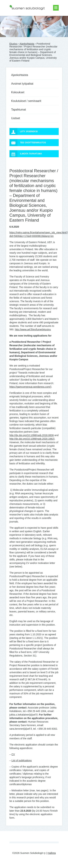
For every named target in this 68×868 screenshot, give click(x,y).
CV (13, 754)
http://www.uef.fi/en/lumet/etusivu (33, 329)
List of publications (22, 760)
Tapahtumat (19, 110)
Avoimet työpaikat (22, 84)
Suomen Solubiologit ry (22, 17)
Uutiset (16, 118)
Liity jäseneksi (24, 132)
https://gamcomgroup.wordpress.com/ (30, 387)
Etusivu (14, 44)
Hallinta (52, 853)
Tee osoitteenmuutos (28, 143)
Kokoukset (18, 92)
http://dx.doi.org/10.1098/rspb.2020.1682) (32, 439)
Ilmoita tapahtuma (26, 154)
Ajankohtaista (27, 44)
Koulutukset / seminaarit (26, 101)
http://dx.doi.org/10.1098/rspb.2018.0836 (32, 435)
